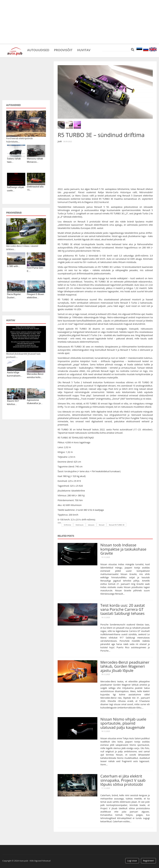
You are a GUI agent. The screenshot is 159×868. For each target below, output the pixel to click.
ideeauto (91, 525)
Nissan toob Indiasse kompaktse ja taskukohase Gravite (123, 549)
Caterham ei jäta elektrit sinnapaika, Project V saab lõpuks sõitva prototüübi (123, 780)
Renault (102, 525)
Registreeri (148, 861)
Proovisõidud (14, 213)
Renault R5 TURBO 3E (117, 525)
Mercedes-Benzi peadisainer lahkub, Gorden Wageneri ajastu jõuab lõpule (125, 666)
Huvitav (84, 50)
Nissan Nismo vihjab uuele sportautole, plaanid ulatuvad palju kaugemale (123, 723)
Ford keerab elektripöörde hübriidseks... (19, 140)
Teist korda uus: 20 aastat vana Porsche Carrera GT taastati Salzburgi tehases (123, 609)
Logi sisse (132, 861)
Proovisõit (63, 50)
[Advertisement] (79, 22)
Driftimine (67, 525)
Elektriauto (79, 525)
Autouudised (38, 50)
